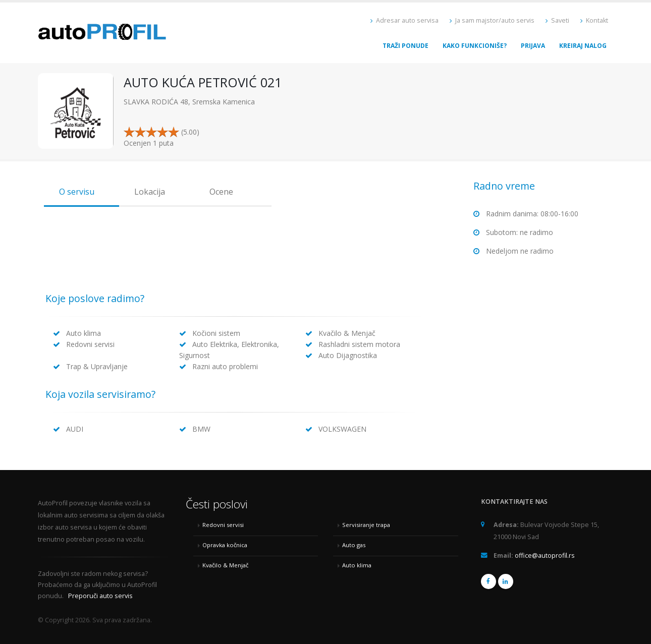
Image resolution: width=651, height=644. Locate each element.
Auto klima (357, 565)
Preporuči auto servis (100, 596)
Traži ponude (405, 46)
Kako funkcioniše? (475, 46)
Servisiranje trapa (366, 525)
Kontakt (594, 20)
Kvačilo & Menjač (225, 565)
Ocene (221, 192)
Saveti (557, 20)
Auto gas (354, 545)
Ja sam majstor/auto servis (492, 20)
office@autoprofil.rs (545, 555)
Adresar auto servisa (404, 20)
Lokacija (150, 192)
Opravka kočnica (225, 545)
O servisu (77, 192)
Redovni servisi (223, 525)
